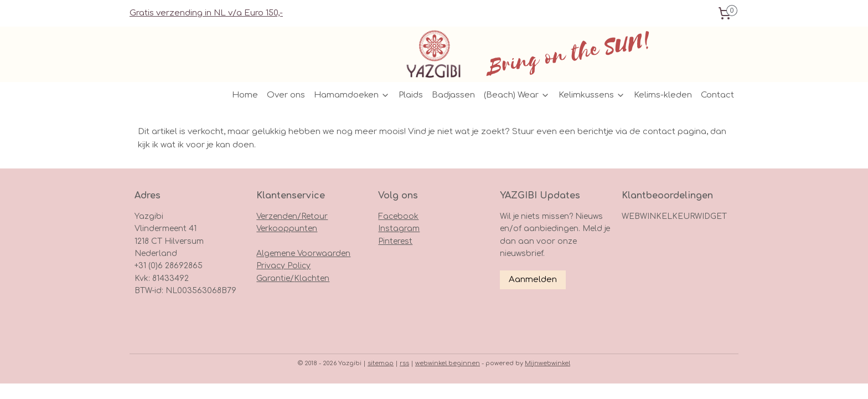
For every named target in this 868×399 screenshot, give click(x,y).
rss (404, 363)
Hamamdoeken (352, 95)
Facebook (398, 216)
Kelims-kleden (663, 95)
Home (245, 95)
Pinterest (395, 241)
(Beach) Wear (517, 95)
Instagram (399, 229)
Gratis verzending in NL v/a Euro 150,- (206, 13)
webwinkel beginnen (448, 363)
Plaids (411, 95)
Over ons (286, 95)
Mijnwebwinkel (547, 363)
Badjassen (453, 95)
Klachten (312, 278)
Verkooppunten (287, 229)
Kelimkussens (592, 95)
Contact (717, 95)
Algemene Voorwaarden (303, 254)
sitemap (381, 363)
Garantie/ (275, 278)
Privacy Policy (283, 266)
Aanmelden (533, 280)
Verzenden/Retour (292, 216)
